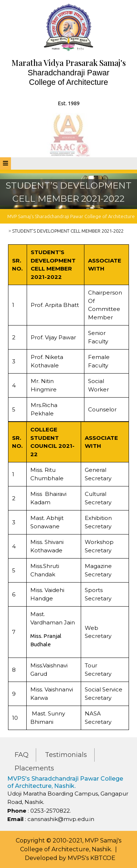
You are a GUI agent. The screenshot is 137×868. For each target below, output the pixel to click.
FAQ (22, 755)
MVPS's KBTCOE (92, 858)
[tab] (5, 163)
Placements (34, 768)
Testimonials (66, 755)
